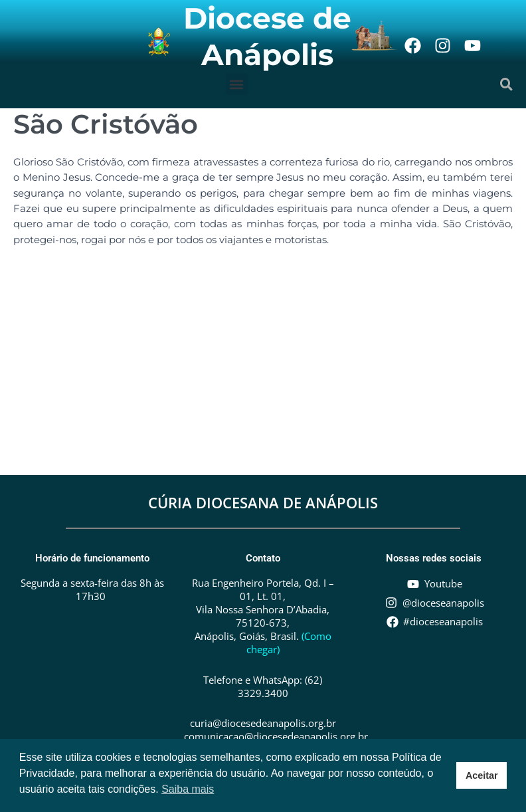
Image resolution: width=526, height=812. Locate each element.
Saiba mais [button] (188, 789)
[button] (237, 84)
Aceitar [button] (482, 775)
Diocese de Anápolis (267, 36)
